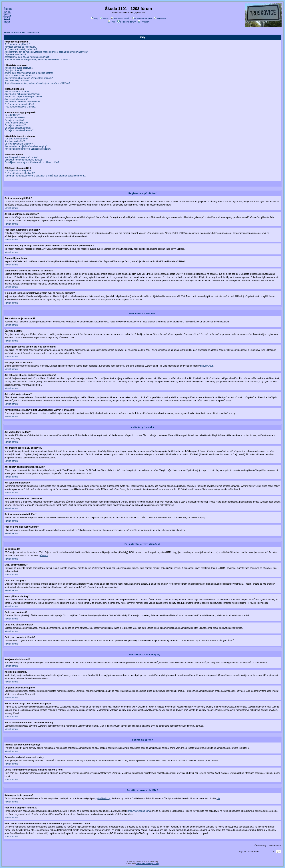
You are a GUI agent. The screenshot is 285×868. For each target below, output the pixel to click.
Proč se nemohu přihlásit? (17, 44)
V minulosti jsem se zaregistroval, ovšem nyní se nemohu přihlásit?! (37, 60)
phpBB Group (207, 366)
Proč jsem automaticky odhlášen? (21, 49)
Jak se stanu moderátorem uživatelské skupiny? (28, 149)
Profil (112, 22)
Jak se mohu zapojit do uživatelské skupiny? (26, 146)
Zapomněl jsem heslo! (15, 54)
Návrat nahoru (11, 208)
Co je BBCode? (12, 115)
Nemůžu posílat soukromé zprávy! (21, 157)
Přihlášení (144, 22)
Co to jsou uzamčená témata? (19, 130)
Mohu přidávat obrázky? (16, 123)
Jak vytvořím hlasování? (16, 99)
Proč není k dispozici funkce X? (20, 173)
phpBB (137, 862)
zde (218, 798)
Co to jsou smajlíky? (14, 120)
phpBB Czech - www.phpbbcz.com (147, 864)
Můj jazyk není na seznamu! (18, 76)
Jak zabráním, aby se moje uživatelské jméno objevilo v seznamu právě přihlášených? (46, 52)
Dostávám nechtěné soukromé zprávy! (23, 160)
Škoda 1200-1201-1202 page (8, 15)
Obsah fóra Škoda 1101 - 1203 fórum (21, 32)
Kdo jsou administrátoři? (16, 139)
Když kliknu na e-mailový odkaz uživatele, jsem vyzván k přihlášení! (37, 83)
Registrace (160, 18)
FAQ (94, 18)
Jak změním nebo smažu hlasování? (22, 102)
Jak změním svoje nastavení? (19, 68)
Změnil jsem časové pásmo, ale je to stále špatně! (29, 73)
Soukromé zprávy (127, 22)
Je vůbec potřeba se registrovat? (20, 47)
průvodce (43, 556)
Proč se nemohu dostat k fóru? (19, 104)
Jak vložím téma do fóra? (17, 92)
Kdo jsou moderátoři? (15, 141)
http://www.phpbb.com (139, 811)
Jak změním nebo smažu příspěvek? (22, 94)
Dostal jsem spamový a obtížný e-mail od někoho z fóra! (32, 162)
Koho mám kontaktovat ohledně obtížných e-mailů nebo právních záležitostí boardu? (45, 176)
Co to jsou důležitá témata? (18, 128)
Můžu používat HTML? (16, 118)
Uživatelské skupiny (142, 18)
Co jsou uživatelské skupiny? (19, 144)
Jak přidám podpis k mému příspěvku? (23, 97)
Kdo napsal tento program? (18, 171)
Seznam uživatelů (120, 18)
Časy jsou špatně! (13, 70)
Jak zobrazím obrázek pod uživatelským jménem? (29, 78)
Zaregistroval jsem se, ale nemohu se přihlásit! (27, 57)
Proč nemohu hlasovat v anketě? (20, 107)
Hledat (104, 18)
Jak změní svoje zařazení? (17, 81)
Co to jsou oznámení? (15, 125)
